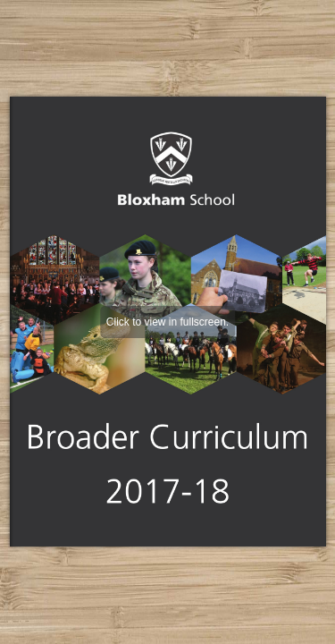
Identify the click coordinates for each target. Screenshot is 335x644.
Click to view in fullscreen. (167, 322)
